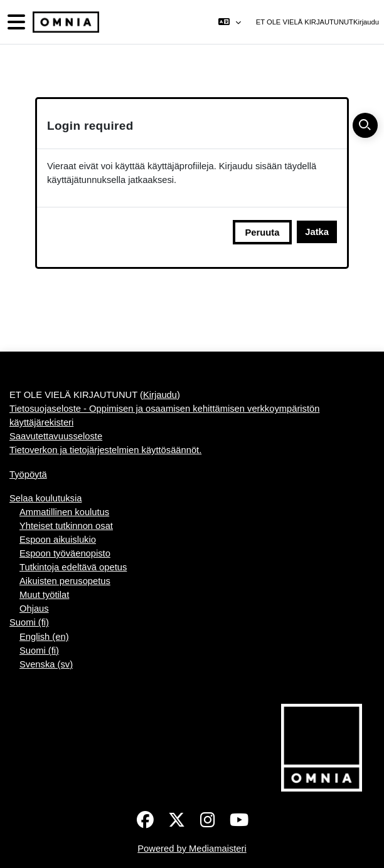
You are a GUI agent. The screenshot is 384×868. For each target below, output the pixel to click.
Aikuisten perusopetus (65, 581)
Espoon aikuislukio (58, 540)
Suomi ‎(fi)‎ (29, 622)
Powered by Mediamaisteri (192, 849)
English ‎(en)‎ (44, 637)
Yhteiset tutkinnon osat (66, 526)
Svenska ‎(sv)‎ (46, 664)
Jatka (317, 232)
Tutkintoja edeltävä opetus (73, 567)
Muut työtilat (44, 595)
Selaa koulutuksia (45, 498)
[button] (229, 22)
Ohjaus (34, 609)
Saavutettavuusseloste (56, 436)
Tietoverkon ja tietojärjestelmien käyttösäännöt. (105, 450)
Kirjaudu (366, 22)
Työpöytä (28, 474)
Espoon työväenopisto (65, 553)
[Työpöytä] (65, 22)
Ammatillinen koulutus (64, 512)
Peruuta (263, 233)
